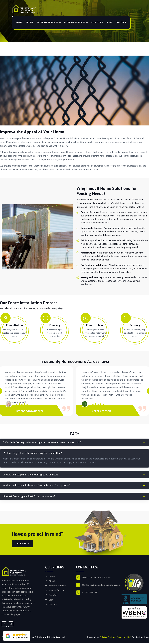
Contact (121, 22)
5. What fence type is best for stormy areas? (29, 496)
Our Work (97, 22)
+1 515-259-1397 (90, 593)
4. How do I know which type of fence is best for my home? (37, 486)
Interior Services (75, 22)
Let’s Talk (23, 544)
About (29, 22)
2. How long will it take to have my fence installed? (33, 453)
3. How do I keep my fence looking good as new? (31, 475)
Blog (109, 22)
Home (19, 22)
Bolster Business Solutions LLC (115, 637)
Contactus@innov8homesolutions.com (101, 585)
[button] (17, 636)
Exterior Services (48, 22)
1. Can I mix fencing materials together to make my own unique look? (42, 442)
